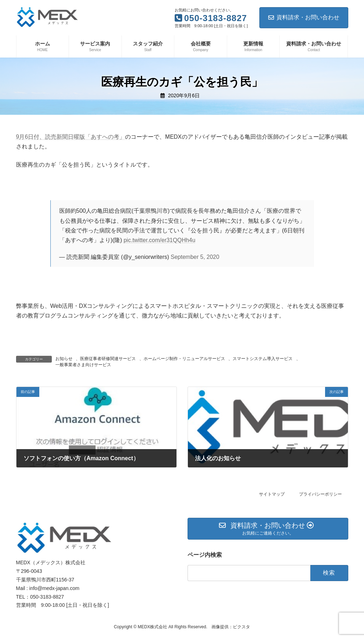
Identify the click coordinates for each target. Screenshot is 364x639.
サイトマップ (272, 494)
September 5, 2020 (195, 257)
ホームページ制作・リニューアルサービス (184, 359)
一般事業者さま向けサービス (83, 365)
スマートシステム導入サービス (263, 359)
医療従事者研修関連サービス (108, 359)
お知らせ (64, 359)
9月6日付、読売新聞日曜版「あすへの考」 (71, 137)
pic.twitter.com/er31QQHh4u (159, 240)
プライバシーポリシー (320, 494)
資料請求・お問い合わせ (304, 17)
